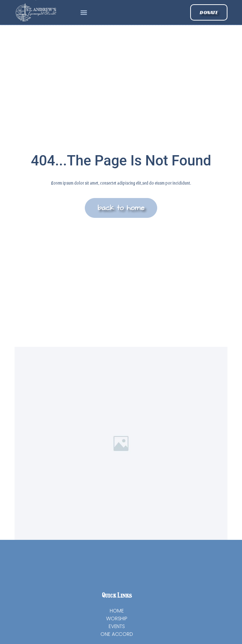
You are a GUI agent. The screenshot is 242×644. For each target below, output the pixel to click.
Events (117, 626)
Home (117, 611)
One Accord (117, 634)
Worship (117, 618)
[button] (84, 12)
